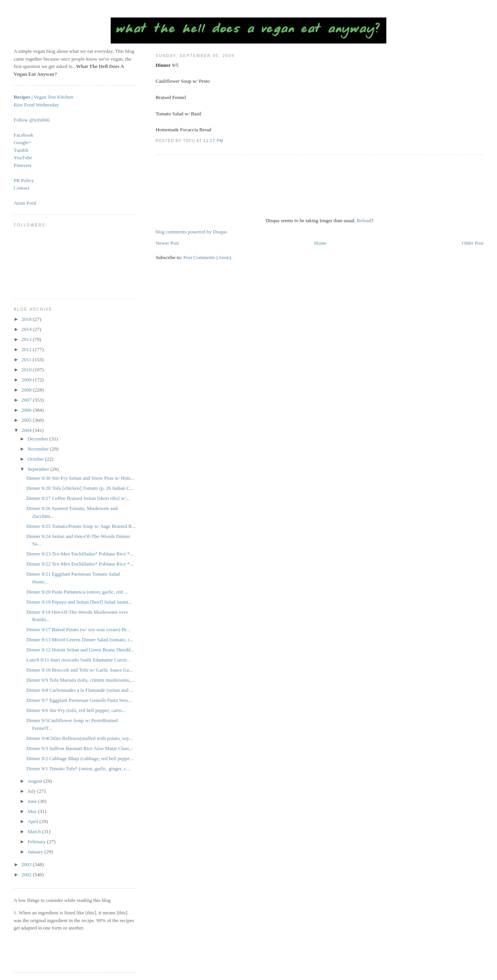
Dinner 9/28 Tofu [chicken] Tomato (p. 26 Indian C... (80, 488)
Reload (364, 220)
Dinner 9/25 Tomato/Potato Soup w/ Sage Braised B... (81, 526)
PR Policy (24, 180)
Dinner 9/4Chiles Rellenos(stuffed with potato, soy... (80, 738)
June (33, 801)
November (39, 449)
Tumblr (21, 150)
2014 (27, 329)
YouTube (23, 158)
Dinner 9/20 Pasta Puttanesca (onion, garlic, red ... (77, 592)
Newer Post (167, 243)
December (39, 439)
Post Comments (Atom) (207, 257)
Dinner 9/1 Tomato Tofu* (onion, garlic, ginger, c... (78, 769)
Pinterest (23, 165)
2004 (27, 430)
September (39, 469)
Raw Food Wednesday (36, 105)
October (36, 459)
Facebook (23, 135)
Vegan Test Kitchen (53, 97)
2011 (27, 359)
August (36, 781)
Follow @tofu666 (32, 120)
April (34, 821)
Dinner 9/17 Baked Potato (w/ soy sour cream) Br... (78, 629)
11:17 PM (213, 141)
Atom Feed (25, 203)
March (35, 831)
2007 (27, 400)
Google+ (23, 142)
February (37, 842)
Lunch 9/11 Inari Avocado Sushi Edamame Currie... (79, 660)
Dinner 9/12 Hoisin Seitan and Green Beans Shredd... (80, 650)
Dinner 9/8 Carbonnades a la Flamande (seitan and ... (80, 690)
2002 (27, 875)
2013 (27, 339)
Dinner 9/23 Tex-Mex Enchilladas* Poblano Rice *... (80, 554)
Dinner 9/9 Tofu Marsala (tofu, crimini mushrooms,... (80, 680)
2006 (27, 410)
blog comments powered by (191, 232)
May (33, 811)
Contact (21, 188)
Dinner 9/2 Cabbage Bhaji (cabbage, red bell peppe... (80, 758)
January (36, 852)
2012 (27, 349)
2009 (27, 380)
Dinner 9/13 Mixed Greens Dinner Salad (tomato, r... (80, 640)
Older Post (473, 243)
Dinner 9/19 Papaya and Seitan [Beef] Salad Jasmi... (79, 602)
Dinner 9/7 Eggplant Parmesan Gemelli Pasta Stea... (79, 700)
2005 (27, 420)
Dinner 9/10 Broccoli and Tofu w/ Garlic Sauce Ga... (80, 670)
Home (320, 243)
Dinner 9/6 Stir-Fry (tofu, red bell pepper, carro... (76, 710)
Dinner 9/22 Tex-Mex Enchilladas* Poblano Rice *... (80, 564)
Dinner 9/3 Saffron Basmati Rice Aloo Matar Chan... (80, 748)
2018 (27, 319)
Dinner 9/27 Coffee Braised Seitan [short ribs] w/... (78, 498)
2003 (27, 864)
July (32, 791)
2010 (27, 370)
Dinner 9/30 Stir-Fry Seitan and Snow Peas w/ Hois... (80, 478)
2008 (27, 390)
